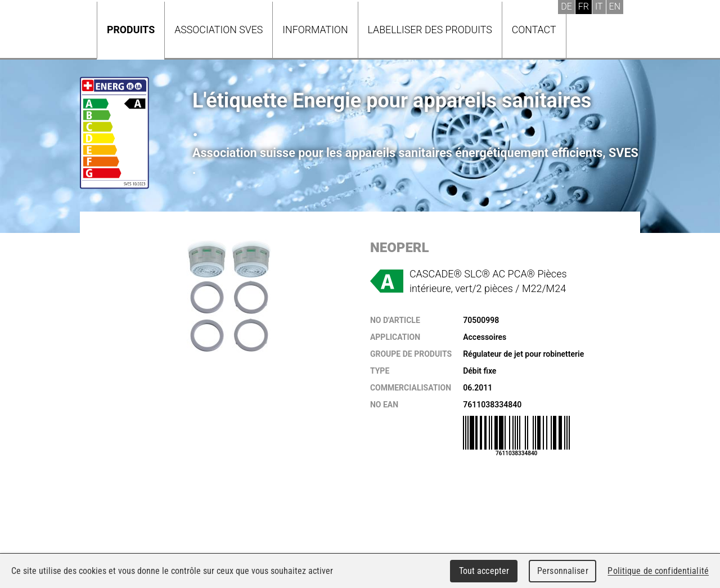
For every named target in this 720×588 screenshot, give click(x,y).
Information (315, 30)
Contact (534, 30)
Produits (131, 30)
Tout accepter (484, 571)
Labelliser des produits (430, 30)
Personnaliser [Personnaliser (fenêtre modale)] (563, 571)
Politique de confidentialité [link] (658, 571)
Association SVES (219, 30)
